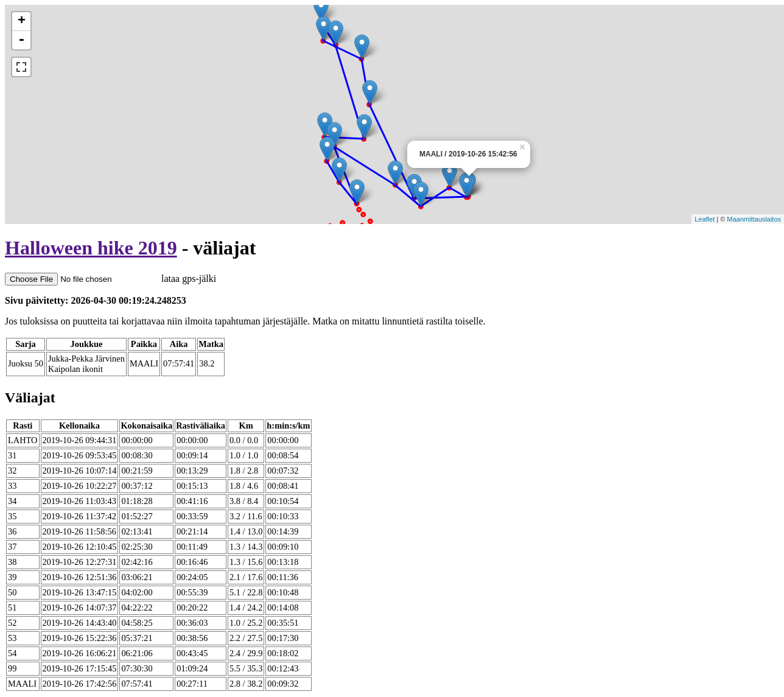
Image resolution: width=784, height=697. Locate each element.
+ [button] (22, 21)
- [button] (21, 40)
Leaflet (705, 219)
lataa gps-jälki (110, 278)
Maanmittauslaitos (754, 219)
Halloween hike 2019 (91, 248)
